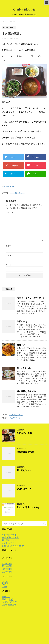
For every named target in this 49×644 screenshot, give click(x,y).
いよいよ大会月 (24, 489)
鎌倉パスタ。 (23, 345)
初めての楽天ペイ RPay (28, 507)
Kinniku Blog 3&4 (24, 10)
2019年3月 (7, 572)
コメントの (10, 602)
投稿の (8, 599)
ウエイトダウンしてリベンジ (31, 298)
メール (9, 255)
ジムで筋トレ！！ (17, 418)
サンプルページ (27, 622)
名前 (8, 246)
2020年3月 (7, 564)
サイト (9, 265)
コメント (10, 212)
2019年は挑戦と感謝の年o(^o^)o (25, 633)
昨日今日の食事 (24, 433)
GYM (4, 587)
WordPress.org (9, 605)
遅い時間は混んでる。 (27, 391)
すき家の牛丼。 (16, 415)
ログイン (6, 597)
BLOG (7, 187)
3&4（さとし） (17, 193)
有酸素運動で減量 (25, 452)
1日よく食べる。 (25, 368)
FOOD (13, 187)
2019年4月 (7, 569)
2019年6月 (7, 566)
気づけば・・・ (24, 470)
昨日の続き (22, 321)
